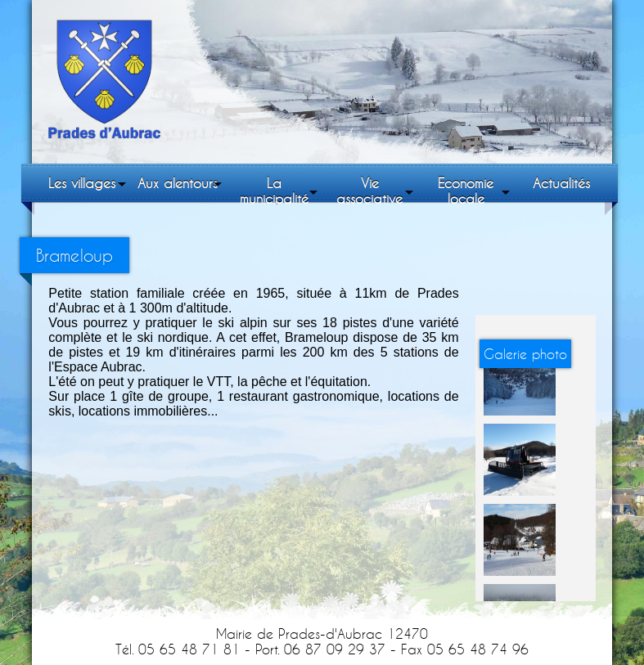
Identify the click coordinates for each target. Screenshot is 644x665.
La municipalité (274, 191)
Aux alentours (178, 183)
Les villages (82, 183)
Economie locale (466, 191)
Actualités (561, 183)
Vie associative (369, 191)
